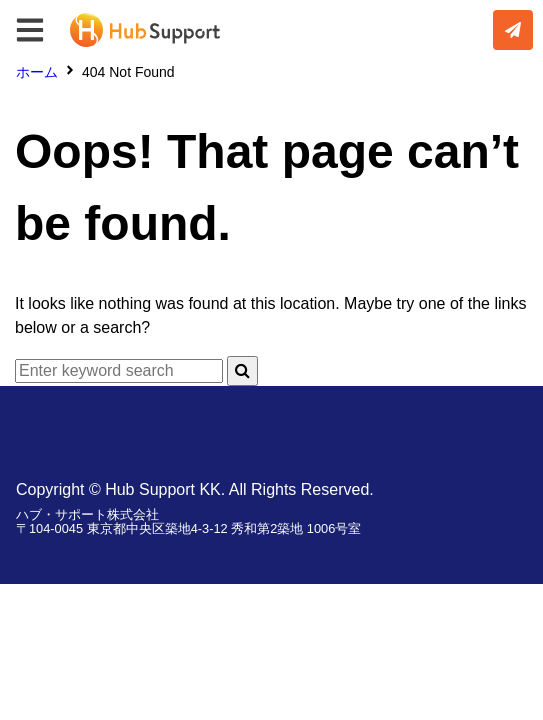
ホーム (37, 72)
